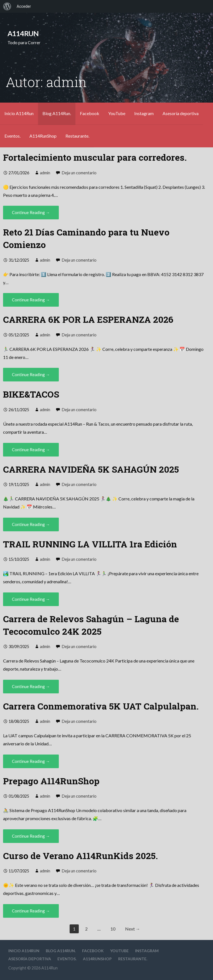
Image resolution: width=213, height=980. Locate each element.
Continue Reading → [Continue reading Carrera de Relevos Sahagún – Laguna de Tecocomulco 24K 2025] (31, 686)
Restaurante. (77, 136)
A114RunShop (43, 136)
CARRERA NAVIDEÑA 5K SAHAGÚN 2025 (91, 469)
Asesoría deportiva (181, 113)
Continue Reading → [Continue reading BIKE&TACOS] (31, 450)
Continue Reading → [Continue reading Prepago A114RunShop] (31, 836)
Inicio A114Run (19, 113)
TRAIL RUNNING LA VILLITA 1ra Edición (90, 544)
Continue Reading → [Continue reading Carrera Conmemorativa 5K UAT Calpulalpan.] (31, 761)
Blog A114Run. (57, 113)
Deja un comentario (79, 173)
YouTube (117, 113)
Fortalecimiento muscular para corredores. (95, 157)
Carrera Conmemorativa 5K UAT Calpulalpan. (101, 706)
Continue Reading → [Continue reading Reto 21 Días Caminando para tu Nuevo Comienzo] (31, 300)
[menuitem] (7, 6)
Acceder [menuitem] (24, 6)
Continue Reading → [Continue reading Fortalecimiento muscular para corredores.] (31, 212)
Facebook (90, 113)
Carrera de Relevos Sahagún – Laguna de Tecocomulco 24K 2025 (91, 625)
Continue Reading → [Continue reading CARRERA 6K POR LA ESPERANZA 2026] (31, 374)
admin (45, 173)
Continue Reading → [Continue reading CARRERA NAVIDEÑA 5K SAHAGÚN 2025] (31, 524)
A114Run (23, 33)
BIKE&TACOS (31, 394)
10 (113, 929)
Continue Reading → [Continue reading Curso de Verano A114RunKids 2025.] (31, 911)
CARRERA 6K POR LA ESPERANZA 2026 (88, 319)
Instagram (144, 113)
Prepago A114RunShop (51, 781)
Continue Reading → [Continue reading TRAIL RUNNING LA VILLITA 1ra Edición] (31, 599)
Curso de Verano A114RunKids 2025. (80, 856)
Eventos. (12, 136)
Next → (133, 929)
